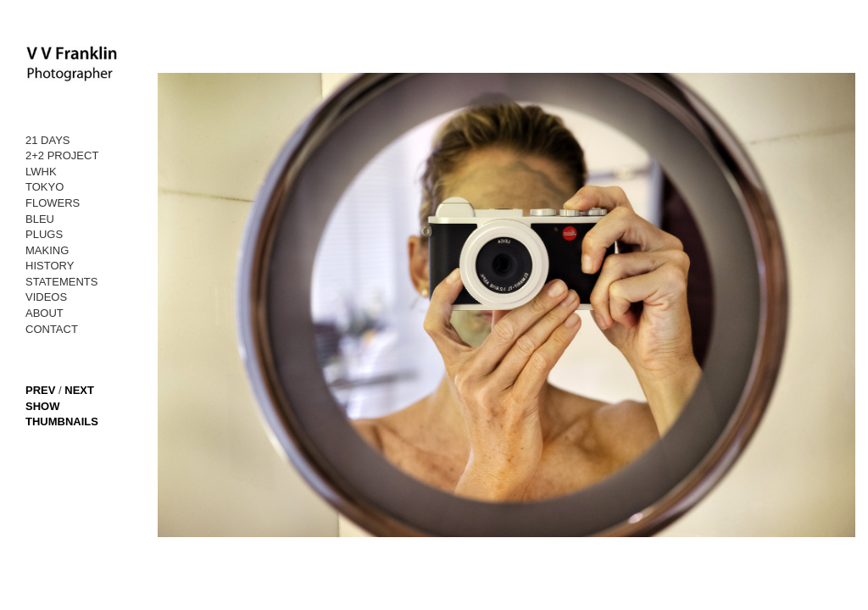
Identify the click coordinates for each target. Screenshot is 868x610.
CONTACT (52, 329)
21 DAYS (48, 140)
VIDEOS (46, 297)
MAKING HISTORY (50, 258)
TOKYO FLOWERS (53, 195)
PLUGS (44, 234)
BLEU (40, 219)
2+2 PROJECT (62, 155)
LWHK (41, 172)
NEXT (79, 390)
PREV (40, 390)
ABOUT (45, 313)
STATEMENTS (61, 282)
